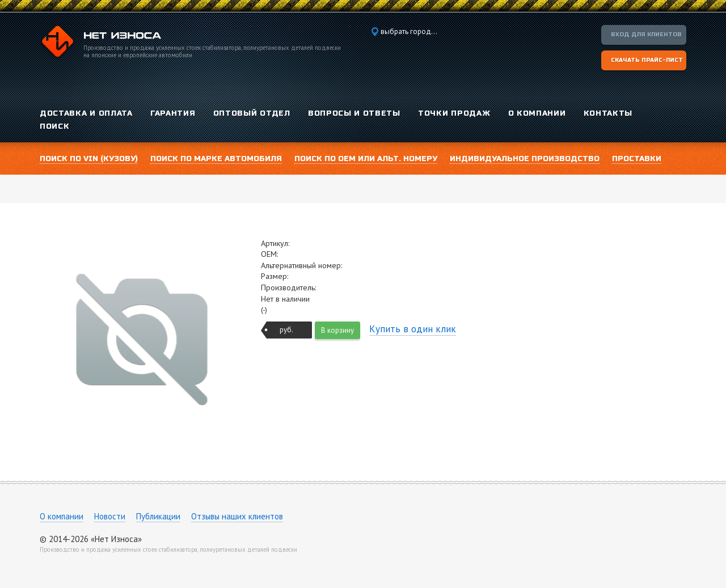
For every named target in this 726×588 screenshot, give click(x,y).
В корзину (337, 330)
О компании (62, 516)
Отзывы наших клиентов (237, 516)
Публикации (158, 516)
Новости (110, 516)
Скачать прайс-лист (647, 60)
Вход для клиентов (646, 35)
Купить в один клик (413, 329)
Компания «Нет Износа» (100, 43)
